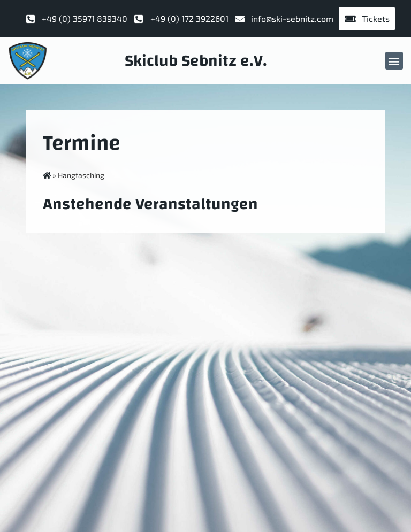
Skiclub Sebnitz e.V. (196, 61)
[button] (394, 61)
